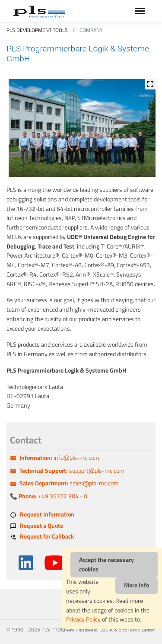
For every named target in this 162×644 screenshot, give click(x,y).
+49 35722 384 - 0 (53, 496)
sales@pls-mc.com (69, 483)
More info (137, 585)
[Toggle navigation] (140, 11)
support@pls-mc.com (72, 471)
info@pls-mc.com (59, 458)
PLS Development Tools (37, 30)
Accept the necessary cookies (106, 564)
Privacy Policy (83, 619)
